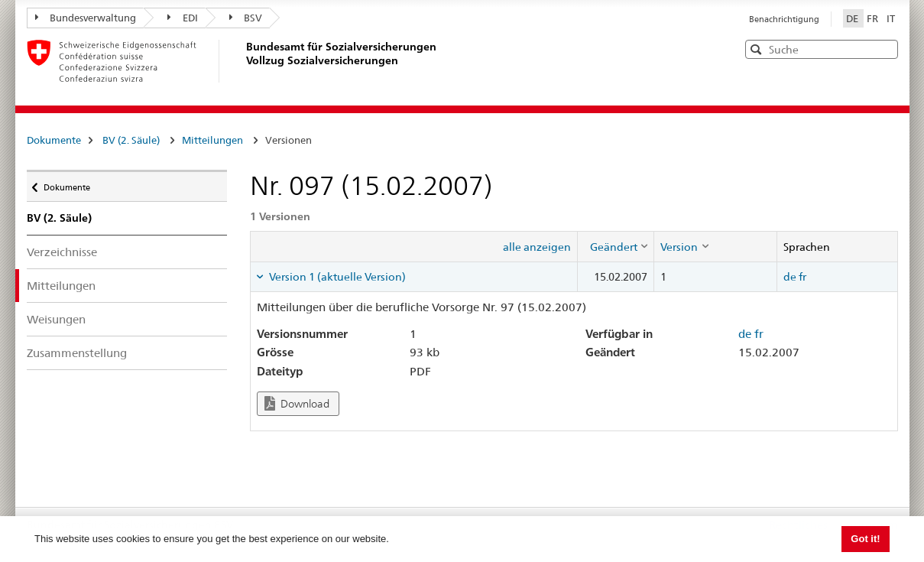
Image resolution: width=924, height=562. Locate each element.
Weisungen (56, 319)
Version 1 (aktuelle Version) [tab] (336, 277)
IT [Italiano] (891, 18)
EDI (183, 18)
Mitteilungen (212, 140)
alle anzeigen (537, 247)
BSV (246, 18)
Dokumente (54, 140)
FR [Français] (874, 18)
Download (297, 403)
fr (802, 277)
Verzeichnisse (62, 252)
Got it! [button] (865, 539)
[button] (885, 49)
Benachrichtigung (784, 19)
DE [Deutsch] (853, 18)
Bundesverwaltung (86, 18)
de (790, 277)
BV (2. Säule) (131, 140)
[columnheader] (616, 246)
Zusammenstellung (77, 353)
